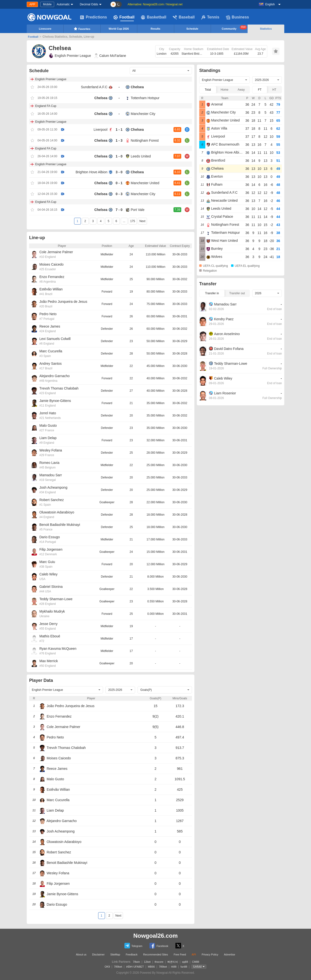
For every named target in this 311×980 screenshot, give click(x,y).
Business (238, 17)
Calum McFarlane (110, 56)
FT (260, 90)
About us (81, 954)
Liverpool (100, 130)
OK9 (107, 967)
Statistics (266, 29)
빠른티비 (173, 962)
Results (155, 29)
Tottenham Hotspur (145, 98)
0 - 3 (119, 194)
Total (208, 90)
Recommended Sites (155, 954)
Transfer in (212, 293)
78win (136, 962)
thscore (159, 962)
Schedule (192, 29)
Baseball (184, 17)
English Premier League (70, 56)
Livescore (45, 29)
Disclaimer (98, 954)
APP (32, 4)
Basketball (154, 17)
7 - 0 (119, 210)
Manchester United (145, 183)
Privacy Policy (210, 954)
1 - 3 (119, 140)
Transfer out (237, 293)
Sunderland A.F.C (94, 87)
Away (241, 90)
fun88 (184, 967)
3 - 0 (119, 172)
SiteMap (115, 954)
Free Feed (180, 954)
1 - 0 (119, 156)
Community (234, 28)
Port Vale (138, 210)
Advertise (230, 954)
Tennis (210, 17)
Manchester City (143, 114)
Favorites (82, 29)
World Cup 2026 (119, 29)
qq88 (185, 962)
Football (124, 17)
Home (225, 90)
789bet (118, 967)
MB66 (151, 967)
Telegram (133, 946)
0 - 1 (119, 183)
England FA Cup (46, 106)
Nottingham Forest (145, 140)
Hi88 (174, 967)
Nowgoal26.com (156, 936)
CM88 (195, 962)
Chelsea (137, 87)
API (194, 954)
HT (274, 90)
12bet (147, 962)
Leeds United (141, 156)
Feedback (132, 954)
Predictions (93, 17)
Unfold (197, 967)
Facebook (159, 946)
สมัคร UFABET (135, 967)
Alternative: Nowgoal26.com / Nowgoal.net (155, 4)
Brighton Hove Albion (91, 172)
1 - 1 (119, 130)
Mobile (47, 4)
